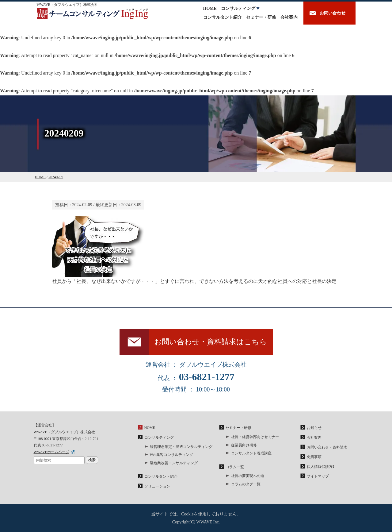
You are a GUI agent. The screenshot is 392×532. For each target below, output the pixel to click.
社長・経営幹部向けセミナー (255, 437)
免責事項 (314, 457)
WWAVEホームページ (51, 452)
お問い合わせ (333, 13)
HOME (210, 8)
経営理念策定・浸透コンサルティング (181, 447)
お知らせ (314, 428)
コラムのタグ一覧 (246, 484)
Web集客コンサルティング (172, 455)
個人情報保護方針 (322, 467)
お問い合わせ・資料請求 (327, 447)
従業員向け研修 (244, 445)
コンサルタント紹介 (223, 17)
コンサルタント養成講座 (251, 453)
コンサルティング (238, 8)
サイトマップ (318, 476)
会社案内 (289, 17)
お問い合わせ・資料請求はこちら (211, 342)
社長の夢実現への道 (248, 476)
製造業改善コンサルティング (174, 463)
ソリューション (157, 486)
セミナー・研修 (261, 17)
